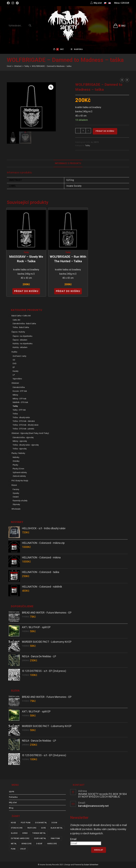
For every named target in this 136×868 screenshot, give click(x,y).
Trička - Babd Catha (21, 328)
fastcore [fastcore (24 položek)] (32, 828)
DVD (15, 364)
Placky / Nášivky (18, 453)
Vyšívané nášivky (20, 473)
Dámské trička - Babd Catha (24, 324)
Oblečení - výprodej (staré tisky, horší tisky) (30, 433)
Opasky (16, 493)
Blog (11, 808)
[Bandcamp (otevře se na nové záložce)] (17, 3)
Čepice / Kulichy (18, 332)
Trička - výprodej (20, 449)
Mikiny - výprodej (20, 442)
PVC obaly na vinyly (20, 481)
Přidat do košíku (105, 132)
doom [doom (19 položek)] (54, 823)
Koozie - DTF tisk (20, 391)
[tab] (68, 164)
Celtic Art (16, 320)
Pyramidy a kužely (20, 501)
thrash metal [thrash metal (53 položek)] (39, 833)
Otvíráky (16, 461)
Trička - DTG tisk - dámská (24, 422)
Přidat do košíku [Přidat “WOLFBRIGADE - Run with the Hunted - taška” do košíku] (68, 292)
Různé (14, 486)
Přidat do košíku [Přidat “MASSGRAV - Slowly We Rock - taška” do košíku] (26, 292)
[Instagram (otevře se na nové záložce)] (13, 3)
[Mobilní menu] (77, 50)
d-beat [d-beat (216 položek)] (39, 844)
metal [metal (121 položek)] (14, 844)
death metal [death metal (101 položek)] (40, 839)
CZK (123, 3)
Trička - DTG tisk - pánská (23, 429)
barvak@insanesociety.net (93, 806)
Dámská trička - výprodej (23, 438)
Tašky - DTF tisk (19, 410)
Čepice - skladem (20, 340)
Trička (15, 414)
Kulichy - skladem (20, 348)
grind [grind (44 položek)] (25, 833)
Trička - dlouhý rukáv (21, 418)
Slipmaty (16, 505)
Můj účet (13, 803)
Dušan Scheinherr (91, 865)
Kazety (16, 372)
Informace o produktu (68, 164)
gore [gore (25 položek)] (44, 828)
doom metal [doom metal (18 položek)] (41, 823)
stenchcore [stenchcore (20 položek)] (17, 828)
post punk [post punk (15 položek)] (26, 823)
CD (14, 360)
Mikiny (15, 395)
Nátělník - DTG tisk (20, 403)
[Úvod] (9, 67)
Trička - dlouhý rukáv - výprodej (26, 445)
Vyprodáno (17, 379)
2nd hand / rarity (19, 356)
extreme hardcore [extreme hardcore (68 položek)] (20, 839)
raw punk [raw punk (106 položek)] (55, 839)
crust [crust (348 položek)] (23, 849)
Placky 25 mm (18, 469)
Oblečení (15, 383)
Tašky (88, 146)
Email (73, 839)
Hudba (14, 352)
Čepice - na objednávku (22, 336)
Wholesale (16, 509)
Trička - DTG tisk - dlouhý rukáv (26, 425)
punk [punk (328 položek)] (13, 849)
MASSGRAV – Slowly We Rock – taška (26, 259)
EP (14, 368)
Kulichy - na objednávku (23, 344)
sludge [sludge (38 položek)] (14, 833)
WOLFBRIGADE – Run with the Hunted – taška (68, 259)
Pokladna (13, 797)
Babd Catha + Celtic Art (21, 316)
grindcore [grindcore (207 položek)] (27, 844)
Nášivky (16, 458)
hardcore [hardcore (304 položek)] (52, 844)
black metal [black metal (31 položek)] (57, 828)
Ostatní (16, 497)
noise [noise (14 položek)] (14, 823)
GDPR (12, 792)
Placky (15, 465)
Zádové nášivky (19, 477)
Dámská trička (19, 388)
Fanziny (16, 490)
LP (14, 375)
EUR (127, 3)
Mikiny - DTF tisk (20, 399)
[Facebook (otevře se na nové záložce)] (9, 3)
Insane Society (74, 186)
